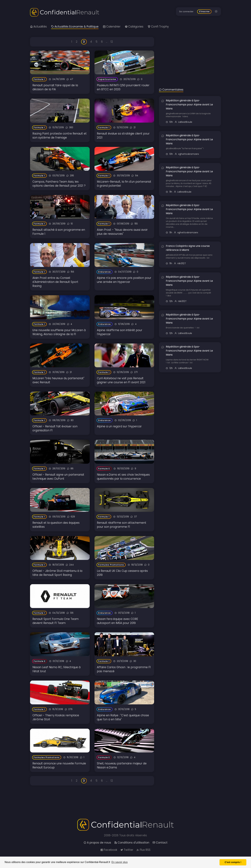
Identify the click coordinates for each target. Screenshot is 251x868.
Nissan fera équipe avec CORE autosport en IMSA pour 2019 (117, 621)
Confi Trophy (158, 27)
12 (112, 42)
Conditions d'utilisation (132, 843)
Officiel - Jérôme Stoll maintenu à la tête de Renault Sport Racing (57, 573)
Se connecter (186, 12)
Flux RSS (143, 850)
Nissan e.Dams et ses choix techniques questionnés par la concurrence (123, 477)
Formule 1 (39, 79)
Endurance (105, 272)
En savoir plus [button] (120, 862)
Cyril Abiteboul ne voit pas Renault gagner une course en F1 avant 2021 (121, 380)
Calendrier (112, 27)
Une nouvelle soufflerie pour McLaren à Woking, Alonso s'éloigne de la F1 (59, 332)
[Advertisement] (190, 56)
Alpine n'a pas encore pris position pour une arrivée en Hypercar (124, 280)
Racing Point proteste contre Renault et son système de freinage (60, 136)
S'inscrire (204, 12)
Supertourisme (107, 79)
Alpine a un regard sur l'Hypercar (119, 426)
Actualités (38, 27)
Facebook (109, 850)
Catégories (134, 27)
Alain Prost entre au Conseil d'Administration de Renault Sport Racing (55, 282)
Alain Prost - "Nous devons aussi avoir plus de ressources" (122, 232)
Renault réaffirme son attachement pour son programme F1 (122, 525)
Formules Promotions (111, 565)
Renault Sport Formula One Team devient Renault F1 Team (56, 621)
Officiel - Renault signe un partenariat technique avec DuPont (58, 477)
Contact (160, 843)
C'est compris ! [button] (233, 862)
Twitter (127, 850)
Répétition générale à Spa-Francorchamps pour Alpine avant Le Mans (189, 104)
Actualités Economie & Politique (75, 27)
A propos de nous (97, 843)
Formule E (104, 469)
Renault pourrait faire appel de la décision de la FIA (55, 87)
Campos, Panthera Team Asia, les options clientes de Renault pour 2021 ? (59, 184)
